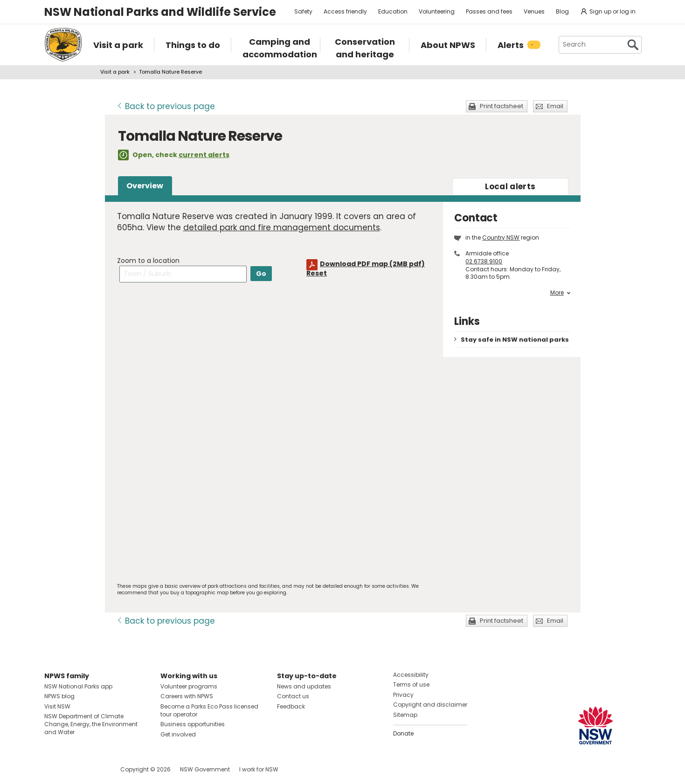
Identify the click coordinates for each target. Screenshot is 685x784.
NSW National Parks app (78, 686)
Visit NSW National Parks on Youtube (93, 769)
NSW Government (205, 769)
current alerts (204, 155)
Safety (303, 11)
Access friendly (345, 11)
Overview (145, 186)
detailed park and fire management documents (282, 227)
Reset (317, 273)
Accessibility (411, 675)
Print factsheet (502, 106)
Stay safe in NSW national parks (515, 340)
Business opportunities (193, 724)
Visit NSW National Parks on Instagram (73, 769)
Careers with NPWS (187, 696)
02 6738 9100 (484, 261)
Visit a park (115, 72)
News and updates (304, 686)
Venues (534, 11)
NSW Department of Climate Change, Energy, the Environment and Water (91, 724)
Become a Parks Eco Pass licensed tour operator (209, 710)
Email (555, 106)
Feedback (291, 706)
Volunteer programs (189, 686)
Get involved (178, 734)
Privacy (403, 695)
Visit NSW (57, 706)
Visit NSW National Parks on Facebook (53, 769)
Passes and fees (489, 11)
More (560, 293)
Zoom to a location (148, 261)
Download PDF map (372, 264)
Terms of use (411, 684)
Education (393, 11)
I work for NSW (259, 769)
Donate (403, 733)
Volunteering (437, 11)
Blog (562, 11)
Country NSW (501, 237)
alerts (510, 186)
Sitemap (405, 715)
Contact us (293, 696)
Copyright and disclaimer (430, 705)
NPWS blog (59, 696)
